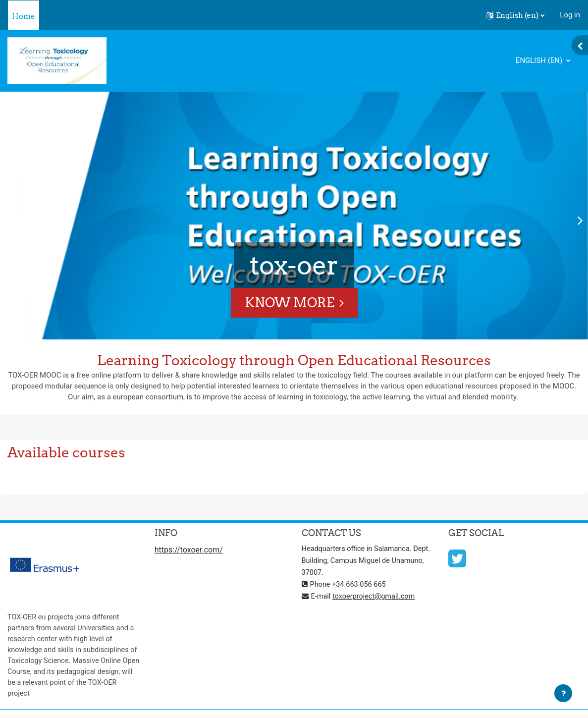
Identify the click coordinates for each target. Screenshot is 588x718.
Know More (290, 303)
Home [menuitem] (24, 16)
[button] (515, 15)
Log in (570, 15)
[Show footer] (563, 693)
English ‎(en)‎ (540, 60)
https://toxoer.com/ (189, 551)
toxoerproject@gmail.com (376, 598)
